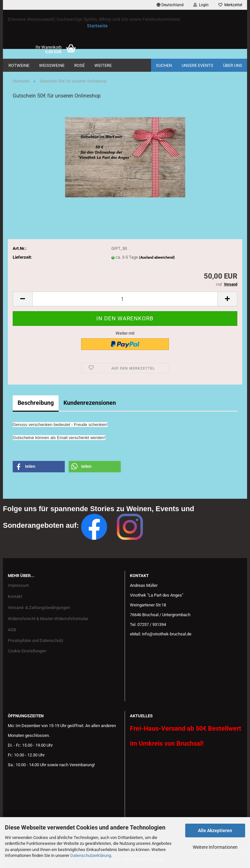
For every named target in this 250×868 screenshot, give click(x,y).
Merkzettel (230, 5)
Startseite (97, 26)
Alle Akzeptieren (215, 830)
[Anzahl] (125, 299)
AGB (12, 630)
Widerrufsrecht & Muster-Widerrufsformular (48, 619)
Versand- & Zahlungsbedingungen (39, 608)
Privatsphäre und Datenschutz (35, 640)
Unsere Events (197, 65)
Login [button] (201, 5)
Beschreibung (36, 403)
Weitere (103, 65)
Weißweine (52, 65)
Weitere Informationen (215, 847)
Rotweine (19, 65)
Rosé (79, 65)
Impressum (18, 585)
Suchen (164, 65)
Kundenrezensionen (90, 403)
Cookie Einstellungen (27, 651)
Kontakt (15, 596)
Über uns (233, 65)
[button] (170, 5)
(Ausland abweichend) (157, 258)
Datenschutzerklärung (91, 855)
